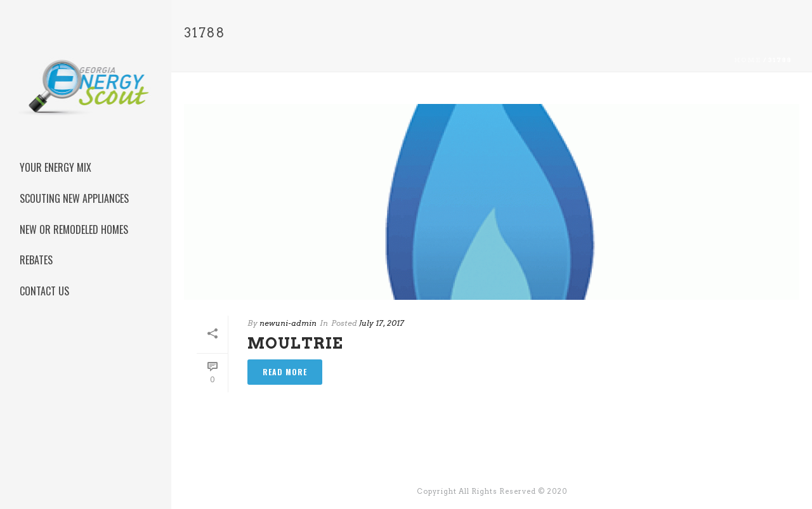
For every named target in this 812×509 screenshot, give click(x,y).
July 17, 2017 (382, 323)
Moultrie (295, 343)
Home (748, 60)
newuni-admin (288, 323)
